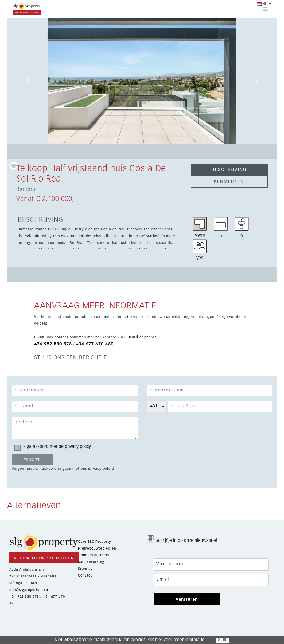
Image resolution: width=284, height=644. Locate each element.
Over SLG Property (95, 542)
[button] (27, 81)
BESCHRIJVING (229, 170)
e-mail (131, 337)
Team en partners (94, 555)
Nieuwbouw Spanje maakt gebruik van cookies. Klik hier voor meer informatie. (130, 640)
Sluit (222, 640)
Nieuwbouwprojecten (97, 548)
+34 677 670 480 (95, 344)
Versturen (187, 599)
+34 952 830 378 (53, 344)
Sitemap (85, 569)
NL (262, 4)
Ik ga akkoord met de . (55, 447)
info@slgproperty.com (29, 590)
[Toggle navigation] (265, 9)
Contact (85, 575)
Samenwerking (91, 562)
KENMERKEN (229, 182)
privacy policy (78, 447)
